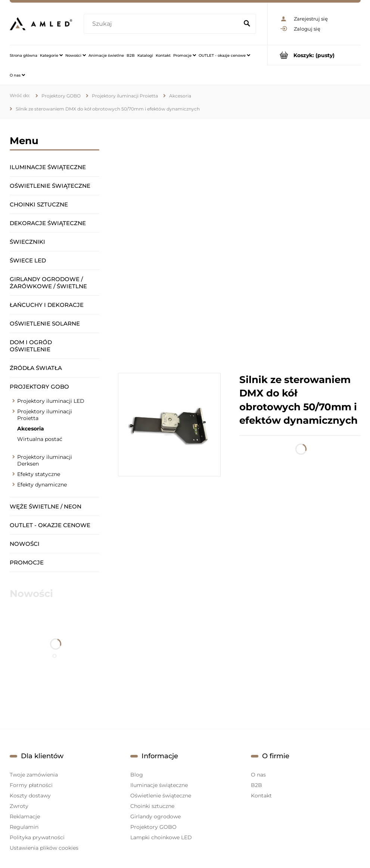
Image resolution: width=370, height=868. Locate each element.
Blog (137, 775)
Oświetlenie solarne (45, 323)
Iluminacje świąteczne (48, 167)
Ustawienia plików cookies (44, 848)
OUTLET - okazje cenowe (50, 525)
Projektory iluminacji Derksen (45, 460)
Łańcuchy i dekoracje (47, 305)
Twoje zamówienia (34, 775)
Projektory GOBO (39, 387)
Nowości (25, 544)
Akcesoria (31, 429)
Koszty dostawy (30, 796)
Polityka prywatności (37, 837)
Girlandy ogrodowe (156, 816)
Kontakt (261, 796)
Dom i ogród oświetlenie (31, 346)
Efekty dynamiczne (42, 485)
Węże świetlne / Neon (46, 506)
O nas (258, 775)
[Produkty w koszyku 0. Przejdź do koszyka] (314, 55)
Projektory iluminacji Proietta (45, 415)
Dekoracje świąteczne (48, 223)
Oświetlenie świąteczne (50, 186)
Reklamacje (25, 816)
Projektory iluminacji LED (51, 401)
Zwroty (19, 806)
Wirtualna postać (40, 439)
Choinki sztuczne (39, 204)
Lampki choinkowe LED (161, 837)
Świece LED (28, 260)
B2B (256, 785)
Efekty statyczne (39, 474)
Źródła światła (36, 368)
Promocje (27, 562)
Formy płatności (31, 785)
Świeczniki (27, 242)
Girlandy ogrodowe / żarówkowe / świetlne (48, 283)
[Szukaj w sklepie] (162, 24)
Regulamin (24, 827)
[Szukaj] (247, 24)
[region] (239, 246)
